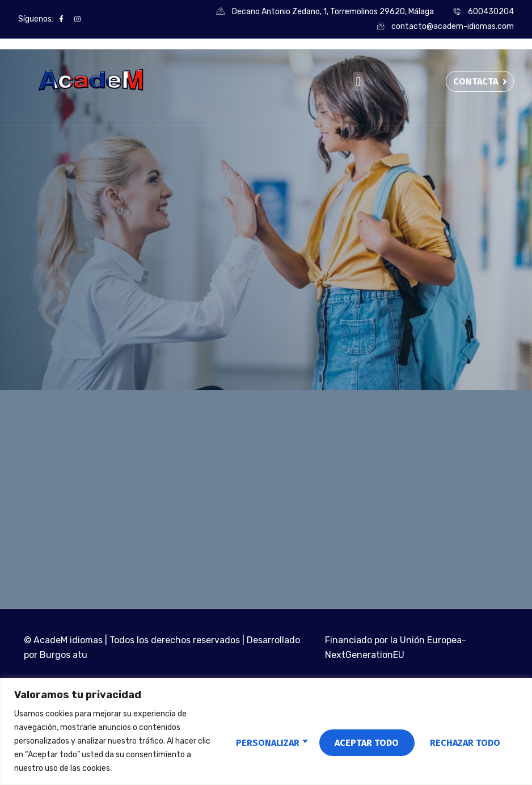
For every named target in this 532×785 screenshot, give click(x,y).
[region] (266, 731)
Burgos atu (64, 658)
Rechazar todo (360, 741)
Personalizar (252, 741)
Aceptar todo (468, 741)
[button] (358, 81)
